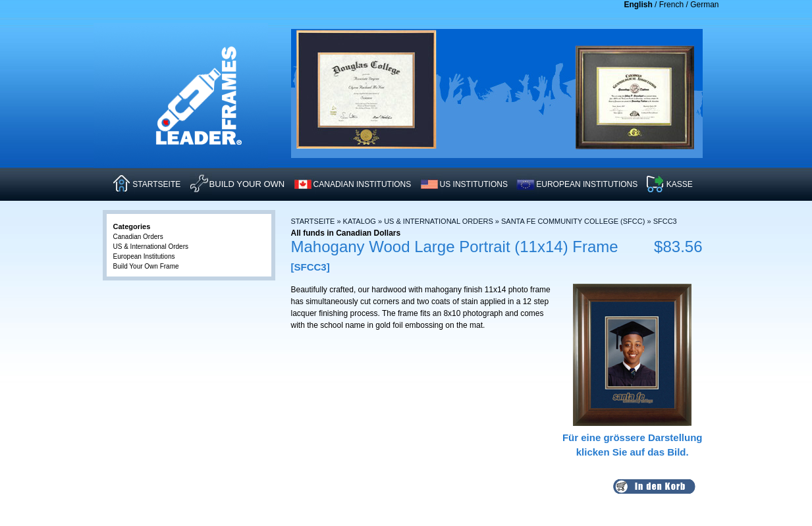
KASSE (680, 184)
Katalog (360, 221)
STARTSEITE (156, 184)
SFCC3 (665, 221)
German (704, 5)
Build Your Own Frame (146, 266)
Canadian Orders (138, 237)
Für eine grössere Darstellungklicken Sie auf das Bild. (633, 437)
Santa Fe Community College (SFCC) (573, 221)
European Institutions (144, 256)
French (671, 5)
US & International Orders (439, 221)
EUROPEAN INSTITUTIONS (587, 184)
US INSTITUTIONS (474, 184)
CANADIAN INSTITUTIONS (363, 184)
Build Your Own (247, 184)
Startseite (313, 221)
